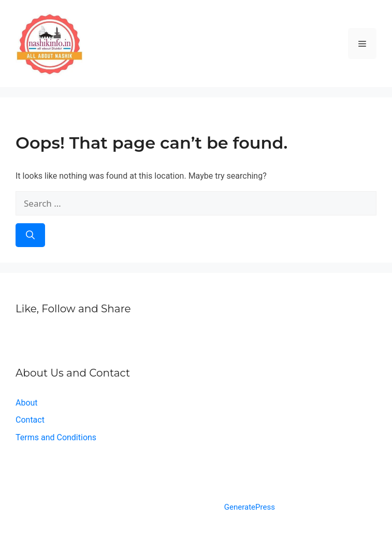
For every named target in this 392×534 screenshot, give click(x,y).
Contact (30, 420)
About (27, 403)
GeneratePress (250, 507)
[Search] (30, 235)
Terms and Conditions (56, 437)
